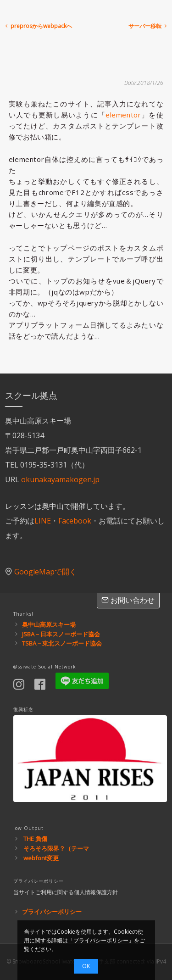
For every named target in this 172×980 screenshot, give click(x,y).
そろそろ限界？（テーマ (56, 848)
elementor (123, 115)
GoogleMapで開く (45, 572)
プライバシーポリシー (52, 912)
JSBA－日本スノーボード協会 (61, 634)
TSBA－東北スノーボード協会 (62, 643)
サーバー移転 (148, 26)
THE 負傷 (35, 839)
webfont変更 (41, 858)
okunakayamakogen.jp (60, 479)
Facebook (75, 521)
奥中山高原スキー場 (49, 624)
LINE (43, 521)
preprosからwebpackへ (38, 26)
